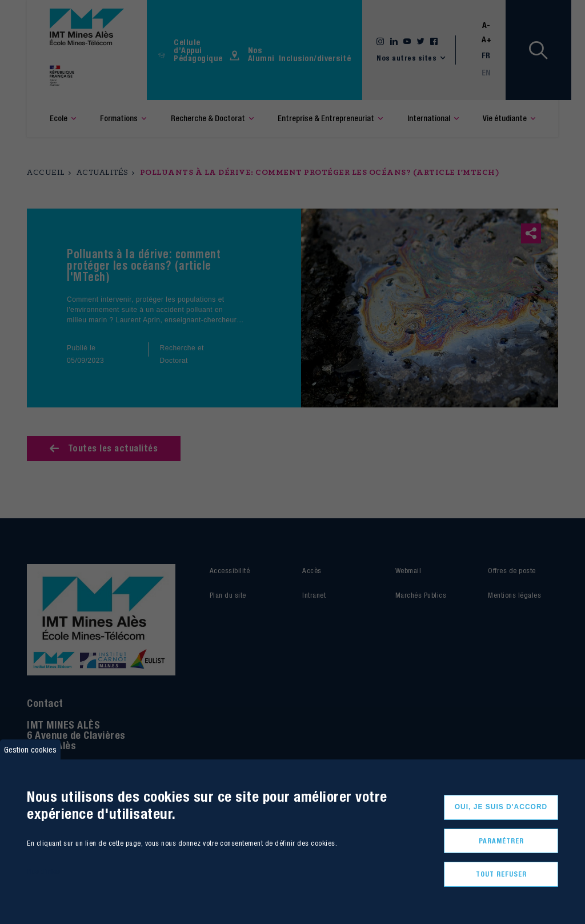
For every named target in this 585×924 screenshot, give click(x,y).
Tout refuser (501, 874)
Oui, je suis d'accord (501, 807)
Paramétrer (501, 841)
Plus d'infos (43, 871)
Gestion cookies (30, 749)
